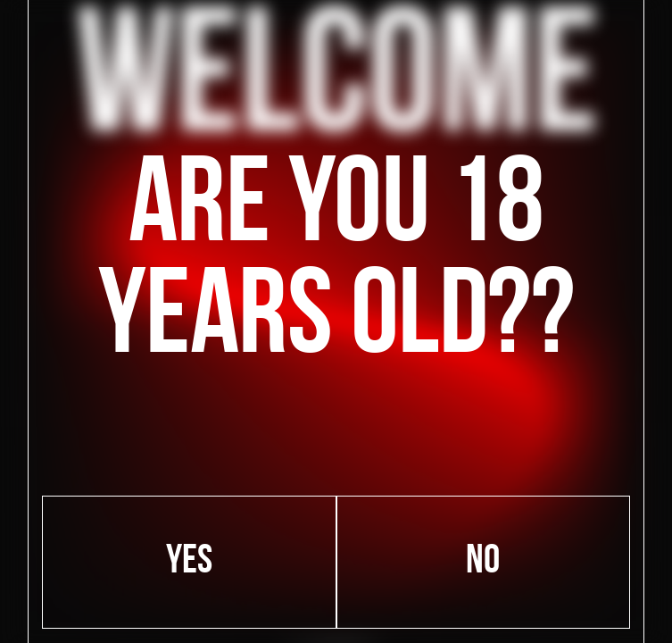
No (483, 562)
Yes (189, 562)
